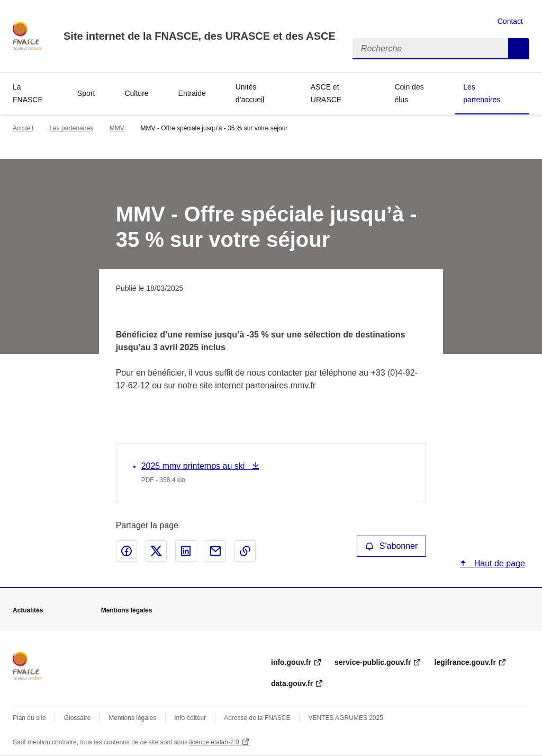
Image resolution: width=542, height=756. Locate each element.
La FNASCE (28, 93)
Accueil (23, 128)
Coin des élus (409, 93)
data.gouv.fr (292, 683)
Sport (86, 93)
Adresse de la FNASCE (257, 718)
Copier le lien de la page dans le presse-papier (245, 551)
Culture (136, 93)
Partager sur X (156, 551)
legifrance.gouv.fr (465, 662)
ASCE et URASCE (326, 93)
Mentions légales (132, 718)
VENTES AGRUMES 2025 (345, 718)
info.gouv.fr (291, 662)
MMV (117, 128)
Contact (510, 21)
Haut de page (498, 563)
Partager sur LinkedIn (186, 551)
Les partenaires (482, 93)
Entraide (192, 93)
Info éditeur (190, 718)
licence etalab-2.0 (214, 742)
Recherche (519, 49)
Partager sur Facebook (127, 551)
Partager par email (215, 551)
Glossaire (78, 718)
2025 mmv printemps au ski (194, 466)
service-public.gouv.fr (373, 662)
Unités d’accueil (250, 93)
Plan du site (29, 718)
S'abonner (392, 546)
